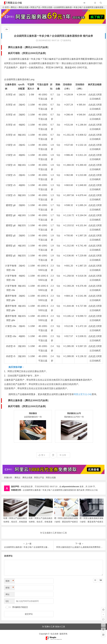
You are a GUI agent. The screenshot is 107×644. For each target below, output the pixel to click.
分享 (63, 455)
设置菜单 (86, 11)
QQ (7, 601)
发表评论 (66, 40)
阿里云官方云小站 (83, 394)
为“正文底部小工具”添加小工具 (53, 533)
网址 (8, 594)
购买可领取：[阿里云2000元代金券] (27, 53)
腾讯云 (18, 478)
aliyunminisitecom (70, 487)
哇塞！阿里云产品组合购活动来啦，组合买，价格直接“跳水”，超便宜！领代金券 (15, 522)
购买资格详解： (16, 367)
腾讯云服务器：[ (17, 47)
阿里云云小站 (15, 3)
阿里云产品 (39, 478)
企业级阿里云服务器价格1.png (19, 79)
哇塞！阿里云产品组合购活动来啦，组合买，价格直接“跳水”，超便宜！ (41, 522)
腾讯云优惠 (27, 478)
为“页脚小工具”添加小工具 (53, 627)
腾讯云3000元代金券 (36, 47)
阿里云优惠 (51, 478)
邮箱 (10, 588)
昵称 (10, 581)
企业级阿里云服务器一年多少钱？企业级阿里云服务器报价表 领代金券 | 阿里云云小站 (60, 490)
